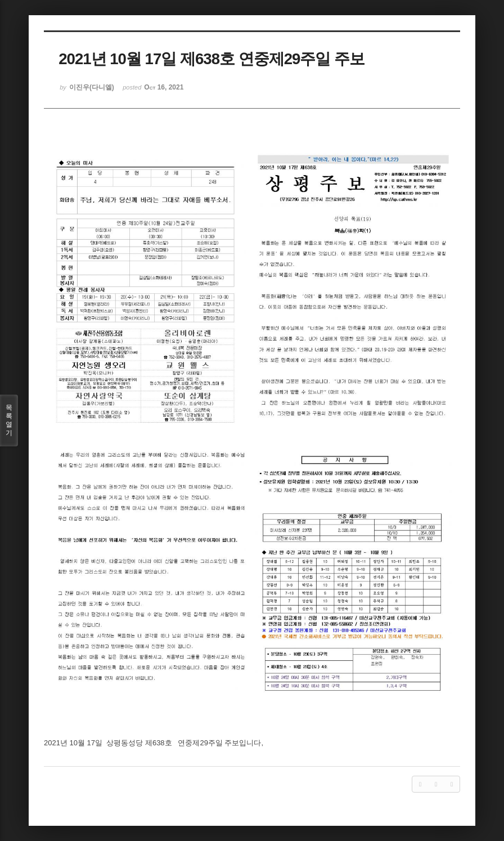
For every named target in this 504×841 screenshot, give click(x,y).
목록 (9, 420)
